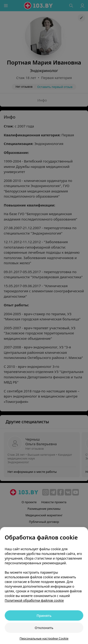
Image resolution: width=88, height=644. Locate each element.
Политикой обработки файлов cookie (34, 600)
